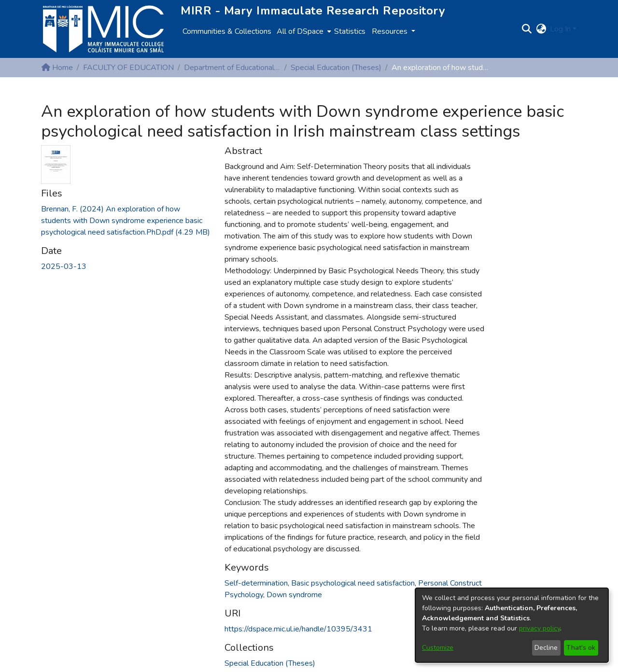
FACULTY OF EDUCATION (128, 68)
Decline (546, 648)
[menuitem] (303, 31)
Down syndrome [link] (294, 595)
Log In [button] (561, 29)
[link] (126, 221)
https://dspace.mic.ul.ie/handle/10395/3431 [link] (298, 629)
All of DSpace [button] (300, 31)
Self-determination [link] (256, 583)
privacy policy (540, 628)
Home (57, 68)
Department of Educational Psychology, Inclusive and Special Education (232, 68)
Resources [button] (391, 31)
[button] (527, 29)
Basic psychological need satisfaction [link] (353, 583)
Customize (438, 648)
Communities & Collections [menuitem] (227, 31)
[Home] (103, 29)
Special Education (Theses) (336, 68)
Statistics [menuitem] (350, 31)
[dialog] (512, 625)
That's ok (581, 648)
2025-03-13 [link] (64, 266)
